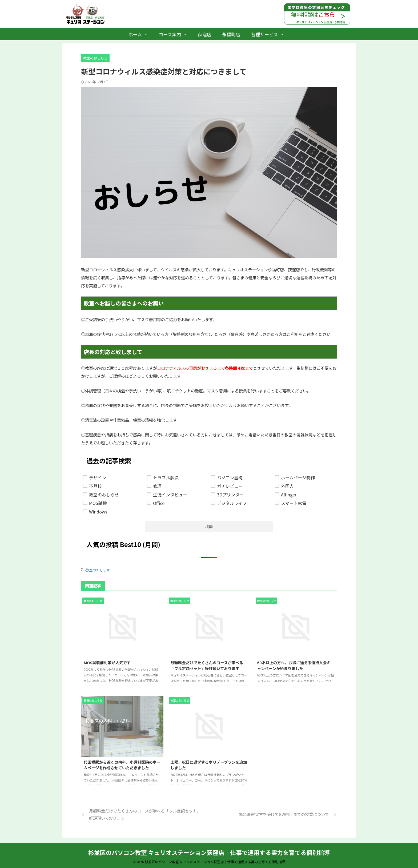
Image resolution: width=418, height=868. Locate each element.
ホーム (138, 34)
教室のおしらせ (98, 569)
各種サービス (268, 34)
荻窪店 (205, 34)
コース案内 (173, 34)
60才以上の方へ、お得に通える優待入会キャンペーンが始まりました (294, 664)
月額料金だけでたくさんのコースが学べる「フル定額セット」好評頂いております (207, 664)
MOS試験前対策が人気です (107, 661)
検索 (209, 527)
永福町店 (231, 34)
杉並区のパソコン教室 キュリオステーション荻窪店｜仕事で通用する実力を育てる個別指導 (209, 851)
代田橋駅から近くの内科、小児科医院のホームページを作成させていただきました (122, 764)
